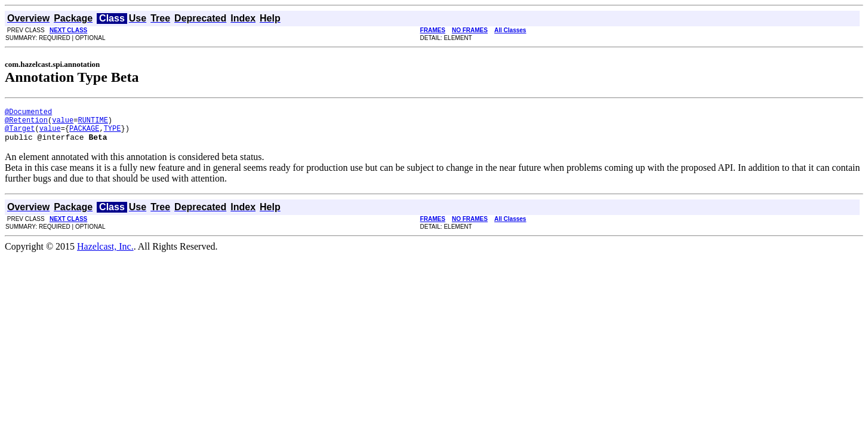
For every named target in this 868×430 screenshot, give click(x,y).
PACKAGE (84, 133)
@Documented (28, 113)
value (63, 123)
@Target (20, 133)
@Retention (26, 123)
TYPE (113, 133)
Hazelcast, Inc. (105, 254)
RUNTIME (93, 123)
